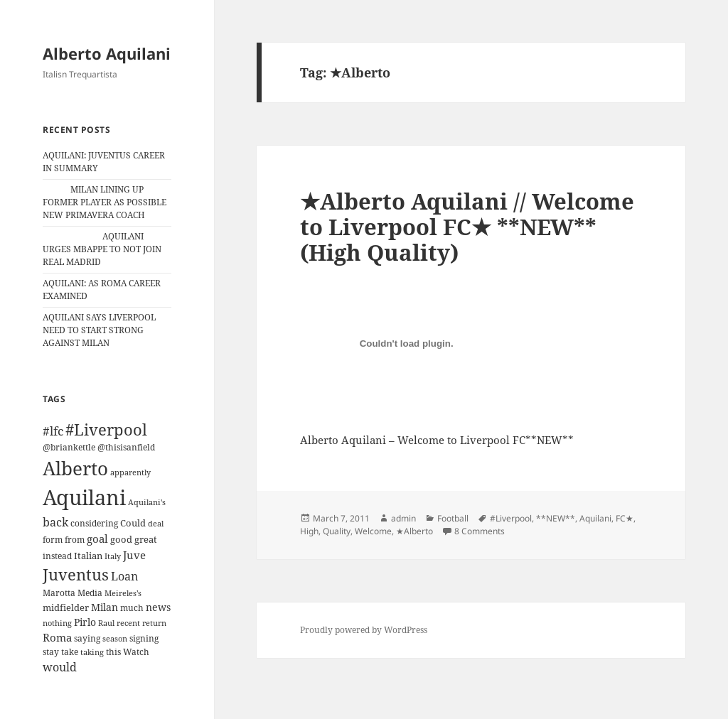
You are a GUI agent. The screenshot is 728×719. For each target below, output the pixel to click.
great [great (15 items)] (146, 539)
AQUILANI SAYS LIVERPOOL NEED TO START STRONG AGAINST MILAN (99, 330)
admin (403, 518)
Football (453, 518)
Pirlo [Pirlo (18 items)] (85, 622)
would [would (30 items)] (60, 667)
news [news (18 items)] (158, 607)
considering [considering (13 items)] (94, 523)
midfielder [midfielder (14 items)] (66, 607)
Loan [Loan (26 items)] (124, 576)
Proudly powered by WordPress (364, 630)
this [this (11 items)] (113, 652)
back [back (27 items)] (55, 522)
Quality (337, 531)
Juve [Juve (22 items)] (134, 555)
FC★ (625, 518)
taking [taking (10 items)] (92, 652)
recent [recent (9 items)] (128, 623)
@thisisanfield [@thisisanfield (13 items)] (126, 447)
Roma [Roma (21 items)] (57, 637)
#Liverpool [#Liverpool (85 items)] (106, 429)
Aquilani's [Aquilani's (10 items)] (147, 502)
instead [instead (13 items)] (57, 556)
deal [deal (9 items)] (156, 524)
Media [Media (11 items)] (90, 593)
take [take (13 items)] (70, 652)
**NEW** (556, 518)
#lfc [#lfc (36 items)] (53, 431)
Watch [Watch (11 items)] (136, 652)
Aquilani (595, 518)
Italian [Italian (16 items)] (88, 556)
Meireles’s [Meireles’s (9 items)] (123, 593)
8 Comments (480, 531)
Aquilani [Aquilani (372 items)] (84, 497)
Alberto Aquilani (107, 53)
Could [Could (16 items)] (133, 523)
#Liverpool (511, 518)
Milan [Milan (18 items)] (105, 607)
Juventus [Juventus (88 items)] (76, 574)
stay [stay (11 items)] (51, 652)
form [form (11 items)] (53, 540)
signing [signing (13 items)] (144, 638)
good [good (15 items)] (121, 539)
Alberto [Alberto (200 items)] (75, 468)
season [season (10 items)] (115, 638)
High (309, 531)
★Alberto (414, 531)
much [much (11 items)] (132, 608)
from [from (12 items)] (75, 540)
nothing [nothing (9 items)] (57, 623)
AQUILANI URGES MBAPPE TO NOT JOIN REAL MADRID (102, 249)
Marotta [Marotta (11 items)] (59, 593)
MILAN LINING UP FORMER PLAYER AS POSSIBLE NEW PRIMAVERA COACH (105, 202)
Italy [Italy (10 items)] (113, 556)
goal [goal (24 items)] (97, 539)
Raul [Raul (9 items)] (106, 623)
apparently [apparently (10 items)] (130, 472)
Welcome (373, 531)
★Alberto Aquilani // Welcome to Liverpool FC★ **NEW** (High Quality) (467, 227)
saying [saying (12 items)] (87, 638)
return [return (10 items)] (154, 623)
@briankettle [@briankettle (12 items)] (69, 447)
